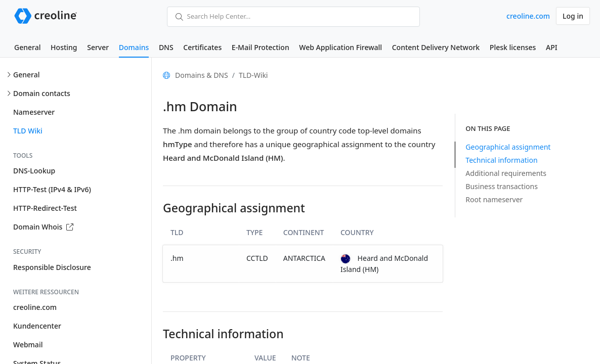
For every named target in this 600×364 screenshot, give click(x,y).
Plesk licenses (513, 47)
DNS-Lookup (34, 171)
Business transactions (502, 186)
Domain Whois (43, 227)
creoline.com (528, 16)
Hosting (64, 47)
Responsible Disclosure (52, 267)
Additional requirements (506, 173)
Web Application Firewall (340, 47)
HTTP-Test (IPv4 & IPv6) (52, 189)
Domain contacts (42, 93)
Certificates (202, 47)
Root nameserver (494, 199)
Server (98, 47)
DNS (166, 47)
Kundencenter (37, 326)
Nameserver (34, 112)
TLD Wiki (28, 131)
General (27, 47)
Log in (573, 16)
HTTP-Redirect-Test (45, 208)
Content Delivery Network (436, 47)
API (552, 47)
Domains (134, 47)
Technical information (501, 160)
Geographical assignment (508, 147)
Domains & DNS (202, 75)
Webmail (28, 345)
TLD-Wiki (253, 75)
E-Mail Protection (261, 47)
